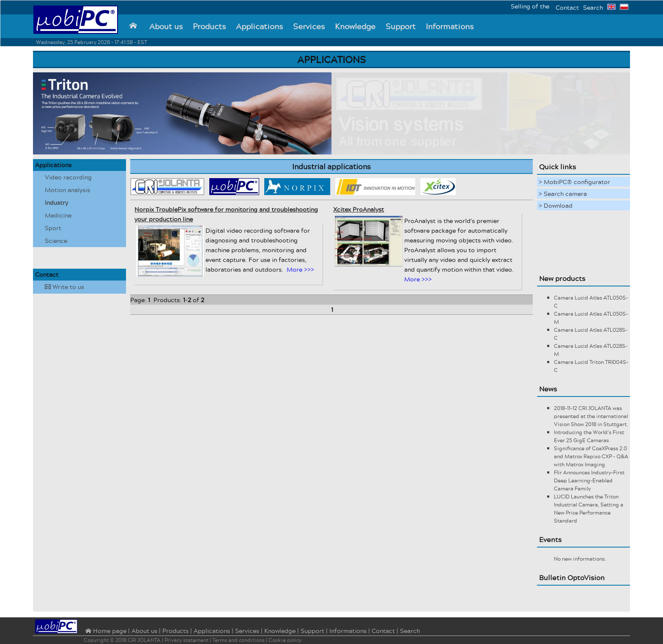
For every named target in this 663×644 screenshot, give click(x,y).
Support (401, 26)
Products (209, 26)
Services (309, 26)
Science (56, 241)
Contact (567, 7)
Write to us (64, 287)
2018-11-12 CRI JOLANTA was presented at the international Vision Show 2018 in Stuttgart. (591, 416)
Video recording (68, 177)
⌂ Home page (105, 631)
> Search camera (563, 194)
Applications (259, 26)
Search (593, 7)
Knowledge (355, 26)
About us (166, 26)
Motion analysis (67, 190)
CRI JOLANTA (144, 640)
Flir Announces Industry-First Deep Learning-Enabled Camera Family (589, 480)
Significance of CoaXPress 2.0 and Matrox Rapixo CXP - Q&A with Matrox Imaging (591, 456)
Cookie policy (285, 640)
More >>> (300, 269)
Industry (56, 202)
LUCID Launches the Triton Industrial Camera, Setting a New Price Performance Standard (589, 509)
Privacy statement (186, 640)
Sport (53, 228)
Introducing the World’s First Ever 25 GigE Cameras (589, 436)
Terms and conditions (238, 640)
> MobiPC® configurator (574, 182)
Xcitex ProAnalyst (359, 209)
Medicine (58, 215)
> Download (556, 205)
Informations (450, 26)
